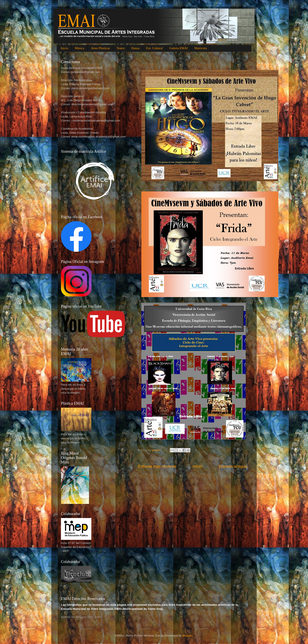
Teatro (121, 48)
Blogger (187, 636)
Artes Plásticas (100, 48)
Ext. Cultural (154, 48)
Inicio (64, 48)
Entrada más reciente (157, 466)
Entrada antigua (233, 466)
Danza (135, 48)
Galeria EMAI (179, 48)
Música (80, 48)
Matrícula (201, 48)
